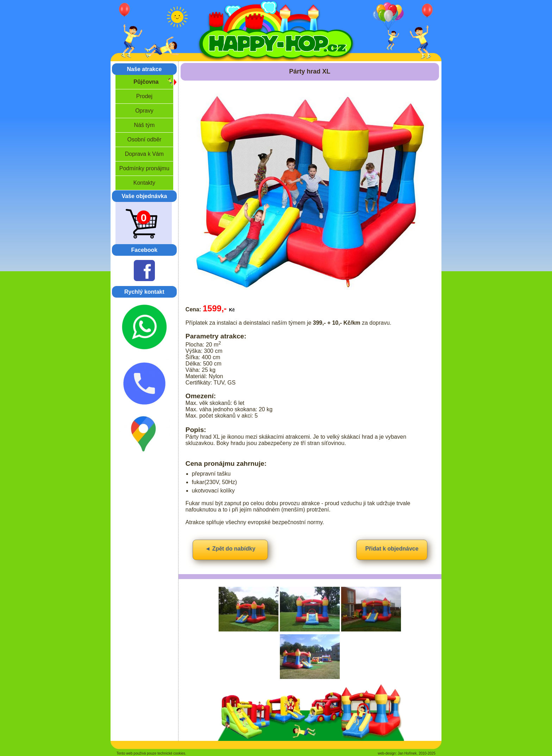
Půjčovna (146, 82)
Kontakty (144, 183)
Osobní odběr (144, 139)
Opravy (144, 111)
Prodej (144, 96)
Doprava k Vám (144, 154)
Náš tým (145, 125)
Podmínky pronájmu (144, 168)
